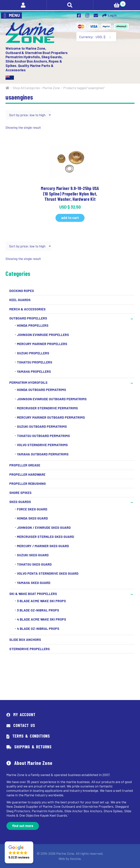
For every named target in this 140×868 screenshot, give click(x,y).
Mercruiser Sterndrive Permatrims (47, 408)
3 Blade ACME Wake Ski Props (41, 601)
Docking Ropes (22, 291)
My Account (24, 714)
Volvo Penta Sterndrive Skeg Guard (48, 573)
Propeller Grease (25, 465)
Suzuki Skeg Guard (33, 555)
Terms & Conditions (31, 736)
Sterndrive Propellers (30, 649)
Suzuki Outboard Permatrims (42, 427)
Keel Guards (20, 300)
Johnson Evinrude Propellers (43, 335)
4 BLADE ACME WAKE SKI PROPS (42, 619)
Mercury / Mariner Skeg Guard (43, 546)
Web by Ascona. (70, 859)
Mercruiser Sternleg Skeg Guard (45, 537)
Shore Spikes (20, 493)
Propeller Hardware (27, 474)
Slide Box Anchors (25, 640)
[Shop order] (28, 115)
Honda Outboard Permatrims (42, 390)
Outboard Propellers (28, 318)
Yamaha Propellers (34, 371)
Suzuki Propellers (33, 353)
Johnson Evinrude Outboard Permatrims (52, 399)
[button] (19, 852)
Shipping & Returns (33, 747)
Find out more (23, 826)
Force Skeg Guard (32, 509)
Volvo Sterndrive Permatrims (42, 445)
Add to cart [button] (70, 218)
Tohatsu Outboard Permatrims (43, 436)
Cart (110, 3)
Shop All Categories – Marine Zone (36, 88)
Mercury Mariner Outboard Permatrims (51, 417)
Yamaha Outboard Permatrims (43, 454)
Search (70, 5)
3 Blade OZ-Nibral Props (38, 610)
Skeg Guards (20, 502)
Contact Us (24, 725)
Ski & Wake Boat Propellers (33, 594)
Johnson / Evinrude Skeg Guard (44, 527)
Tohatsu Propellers (35, 362)
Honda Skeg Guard (32, 518)
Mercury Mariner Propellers (42, 344)
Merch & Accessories (27, 309)
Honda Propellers (33, 325)
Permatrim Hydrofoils (28, 382)
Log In (112, 15)
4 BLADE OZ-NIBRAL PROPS (38, 629)
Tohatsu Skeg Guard (34, 564)
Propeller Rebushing (28, 483)
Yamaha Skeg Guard (34, 583)
